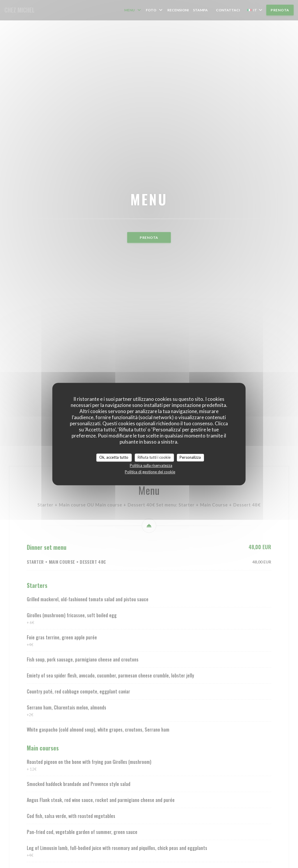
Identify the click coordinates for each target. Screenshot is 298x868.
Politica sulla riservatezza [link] (151, 465)
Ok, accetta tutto (114, 457)
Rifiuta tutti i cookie (154, 457)
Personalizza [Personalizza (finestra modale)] (190, 457)
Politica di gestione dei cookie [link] (150, 472)
